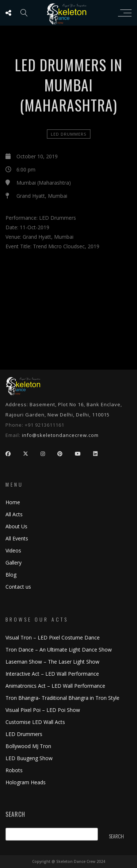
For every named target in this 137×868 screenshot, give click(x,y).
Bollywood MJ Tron (28, 746)
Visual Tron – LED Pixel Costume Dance (53, 637)
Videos (13, 550)
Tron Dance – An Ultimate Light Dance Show (59, 650)
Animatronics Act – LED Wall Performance (55, 686)
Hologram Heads (26, 782)
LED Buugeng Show (29, 758)
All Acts (14, 514)
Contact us (18, 587)
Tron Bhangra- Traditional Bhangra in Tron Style (62, 698)
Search (15, 814)
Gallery (14, 563)
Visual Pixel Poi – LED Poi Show (43, 710)
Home (13, 502)
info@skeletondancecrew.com (60, 435)
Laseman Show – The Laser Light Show (52, 662)
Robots (14, 770)
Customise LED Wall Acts (35, 722)
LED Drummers (68, 134)
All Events (17, 538)
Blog (11, 575)
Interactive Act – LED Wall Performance (52, 674)
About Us (16, 526)
